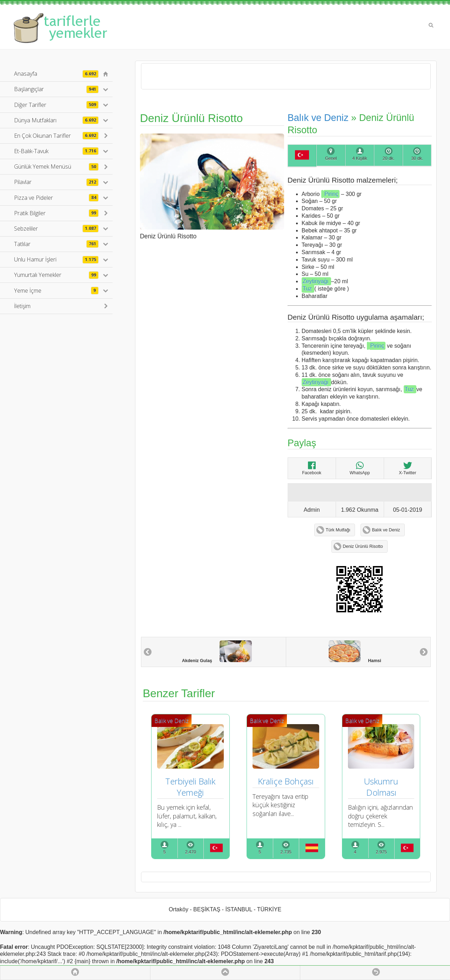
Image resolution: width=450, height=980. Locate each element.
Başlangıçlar (56, 89)
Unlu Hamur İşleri (56, 259)
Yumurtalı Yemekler (56, 275)
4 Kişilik (360, 158)
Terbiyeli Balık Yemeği (191, 787)
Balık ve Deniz (319, 118)
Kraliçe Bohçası (286, 781)
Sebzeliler (56, 229)
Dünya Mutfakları (56, 120)
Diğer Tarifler (56, 105)
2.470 (191, 852)
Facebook (312, 468)
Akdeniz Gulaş (217, 652)
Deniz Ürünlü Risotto (363, 546)
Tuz (308, 289)
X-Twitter (407, 468)
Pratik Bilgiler (56, 213)
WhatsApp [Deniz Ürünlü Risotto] (360, 468)
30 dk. (417, 158)
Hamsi (355, 652)
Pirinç (331, 194)
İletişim (22, 306)
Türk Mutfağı (338, 530)
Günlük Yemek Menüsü (56, 166)
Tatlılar (56, 244)
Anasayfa (56, 74)
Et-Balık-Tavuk (56, 151)
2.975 (381, 852)
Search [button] (431, 25)
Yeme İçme (56, 291)
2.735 (286, 852)
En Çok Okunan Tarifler (56, 136)
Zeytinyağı (316, 281)
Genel (331, 158)
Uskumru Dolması (382, 787)
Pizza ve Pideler (56, 198)
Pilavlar (56, 182)
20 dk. (389, 158)
